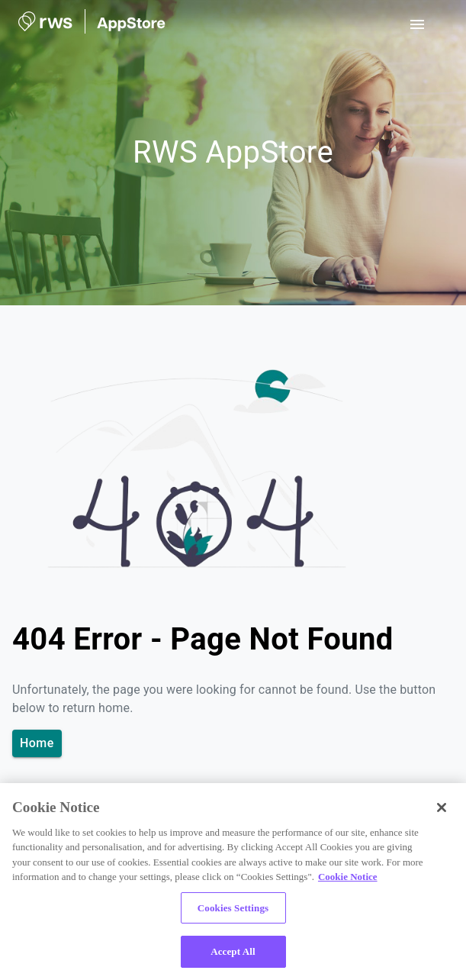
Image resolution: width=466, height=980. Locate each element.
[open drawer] (417, 24)
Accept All (233, 951)
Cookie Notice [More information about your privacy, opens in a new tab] (348, 877)
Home (37, 743)
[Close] (442, 808)
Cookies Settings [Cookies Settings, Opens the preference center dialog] (233, 908)
